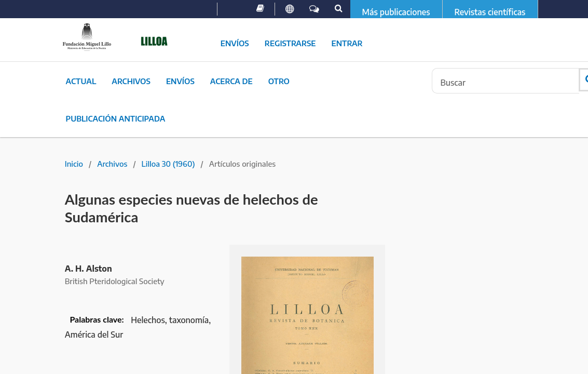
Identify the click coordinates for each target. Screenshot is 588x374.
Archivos (131, 81)
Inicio (74, 164)
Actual (81, 81)
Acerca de (231, 81)
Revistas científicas (490, 12)
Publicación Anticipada (116, 118)
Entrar (347, 43)
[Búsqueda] (505, 81)
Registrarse (290, 43)
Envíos (235, 43)
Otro (279, 81)
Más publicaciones (396, 12)
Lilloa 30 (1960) (168, 164)
